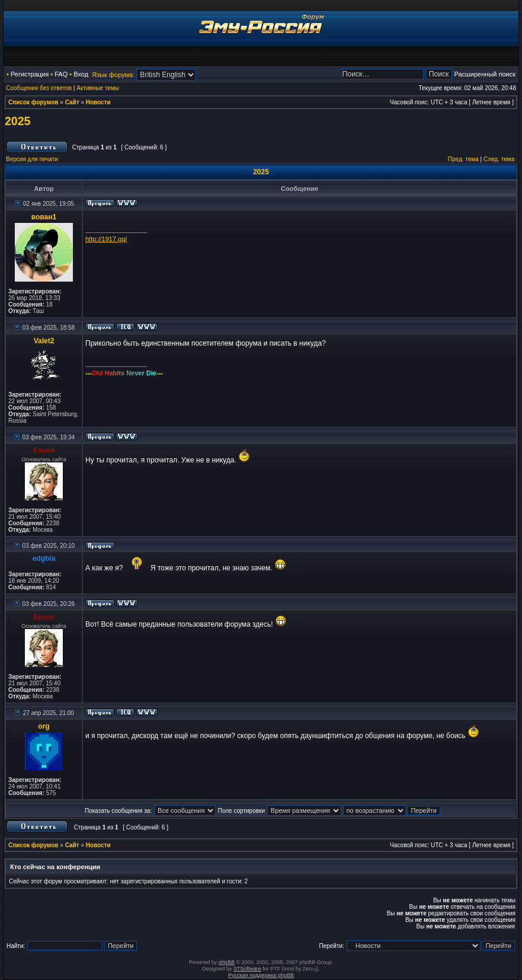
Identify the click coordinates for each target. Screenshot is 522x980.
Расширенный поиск (485, 74)
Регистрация (30, 74)
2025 (17, 121)
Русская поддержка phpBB (261, 975)
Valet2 (44, 341)
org (44, 726)
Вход (81, 74)
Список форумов (33, 102)
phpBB (227, 962)
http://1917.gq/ (106, 239)
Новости (98, 102)
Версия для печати (32, 159)
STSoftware (247, 969)
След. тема (499, 159)
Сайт (72, 102)
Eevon (44, 451)
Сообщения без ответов (39, 88)
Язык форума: (113, 75)
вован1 (44, 217)
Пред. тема (463, 159)
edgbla (44, 558)
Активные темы (98, 88)
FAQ (61, 74)
